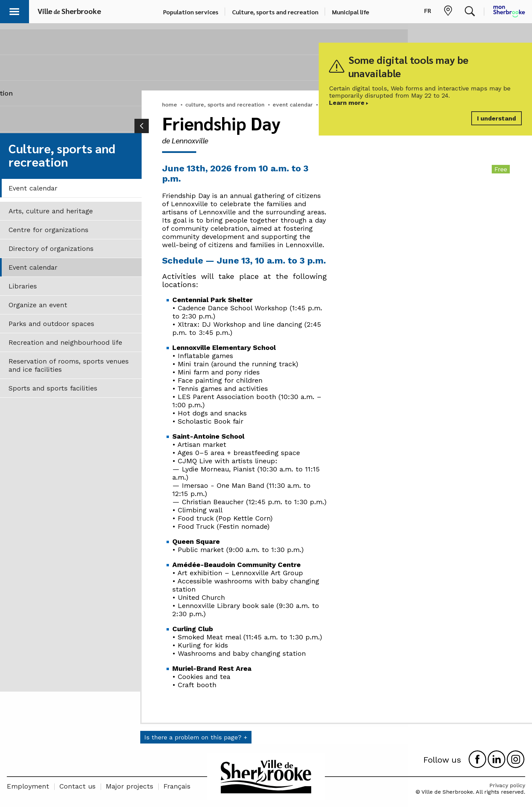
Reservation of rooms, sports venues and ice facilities (69, 365)
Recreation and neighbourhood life (65, 342)
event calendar (293, 105)
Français (177, 786)
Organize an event (38, 305)
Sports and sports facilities (53, 388)
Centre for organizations (48, 230)
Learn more (347, 103)
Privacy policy (507, 785)
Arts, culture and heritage (51, 211)
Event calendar (33, 188)
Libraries (23, 286)
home (170, 105)
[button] (14, 10)
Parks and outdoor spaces (51, 324)
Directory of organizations (51, 249)
